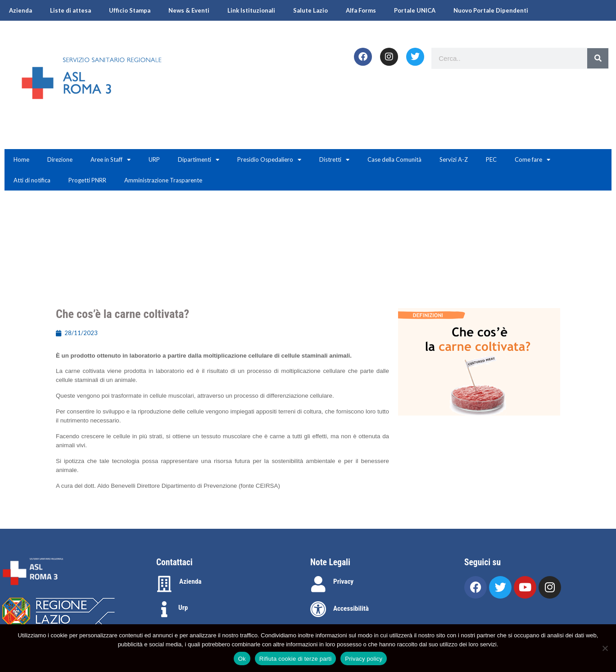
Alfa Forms (361, 10)
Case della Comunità (394, 159)
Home (21, 159)
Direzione (60, 159)
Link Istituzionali (251, 10)
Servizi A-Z (454, 159)
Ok (242, 659)
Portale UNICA (415, 10)
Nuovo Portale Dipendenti (491, 10)
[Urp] (164, 609)
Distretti (334, 160)
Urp (183, 608)
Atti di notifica (32, 180)
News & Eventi (189, 10)
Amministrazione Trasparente (163, 180)
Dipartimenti (199, 160)
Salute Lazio (310, 10)
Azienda (20, 10)
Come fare (532, 160)
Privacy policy (364, 659)
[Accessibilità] (318, 609)
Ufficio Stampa (130, 10)
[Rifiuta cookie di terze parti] (605, 648)
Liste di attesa (70, 10)
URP (154, 159)
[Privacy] (318, 584)
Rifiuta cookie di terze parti (295, 659)
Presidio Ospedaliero (269, 160)
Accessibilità (351, 608)
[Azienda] (164, 584)
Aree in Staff (111, 160)
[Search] (598, 58)
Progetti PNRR (87, 180)
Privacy (343, 581)
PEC (491, 159)
